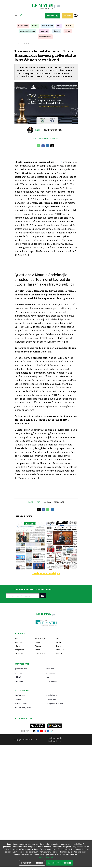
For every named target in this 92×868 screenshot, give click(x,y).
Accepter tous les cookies (60, 863)
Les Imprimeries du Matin (55, 703)
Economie (18, 642)
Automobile (60, 650)
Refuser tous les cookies (32, 863)
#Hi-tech (68, 31)
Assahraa (18, 699)
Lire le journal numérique (46, 573)
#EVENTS (69, 26)
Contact (49, 677)
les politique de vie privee (46, 857)
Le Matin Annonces (21, 703)
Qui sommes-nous (21, 669)
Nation (58, 639)
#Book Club (44, 31)
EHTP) (59, 162)
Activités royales (41, 639)
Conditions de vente (55, 741)
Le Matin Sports (51, 695)
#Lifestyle (56, 31)
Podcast (59, 653)
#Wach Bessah (48, 26)
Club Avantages (20, 695)
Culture (17, 646)
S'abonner (67, 15)
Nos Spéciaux (40, 653)
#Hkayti (35, 26)
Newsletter (53, 16)
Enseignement (19, 650)
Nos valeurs (50, 669)
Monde (38, 642)
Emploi (58, 646)
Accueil (18, 43)
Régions (38, 646)
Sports (38, 650)
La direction (19, 673)
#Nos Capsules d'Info (28, 31)
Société (26, 43)
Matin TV (17, 639)
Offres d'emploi (51, 681)
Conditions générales (55, 738)
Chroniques (19, 653)
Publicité (18, 677)
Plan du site (19, 681)
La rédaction (50, 673)
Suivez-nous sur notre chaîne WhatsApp (45, 139)
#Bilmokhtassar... (45, 37)
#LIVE (59, 26)
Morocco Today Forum (23, 708)
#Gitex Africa (23, 26)
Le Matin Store (51, 699)
